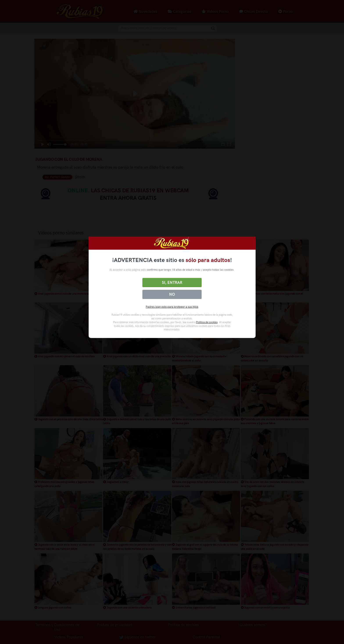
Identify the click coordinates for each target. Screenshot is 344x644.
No (172, 294)
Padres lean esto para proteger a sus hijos (172, 307)
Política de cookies (207, 322)
